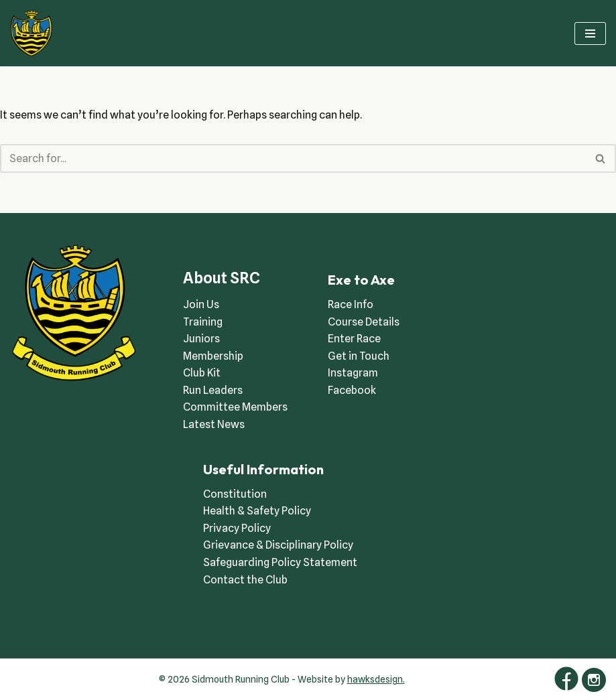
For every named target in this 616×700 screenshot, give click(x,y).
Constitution (235, 494)
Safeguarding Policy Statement (280, 562)
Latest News (214, 424)
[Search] (293, 158)
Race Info (351, 304)
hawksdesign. (376, 679)
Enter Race (354, 339)
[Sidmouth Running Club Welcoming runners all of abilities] (32, 33)
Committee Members (235, 407)
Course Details (364, 322)
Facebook (352, 390)
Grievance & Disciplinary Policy (278, 545)
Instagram (353, 373)
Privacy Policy (237, 528)
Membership (213, 356)
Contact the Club (245, 580)
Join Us (201, 304)
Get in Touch (359, 356)
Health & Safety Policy (257, 511)
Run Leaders (213, 390)
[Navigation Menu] (590, 33)
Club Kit (202, 373)
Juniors (201, 339)
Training (203, 322)
